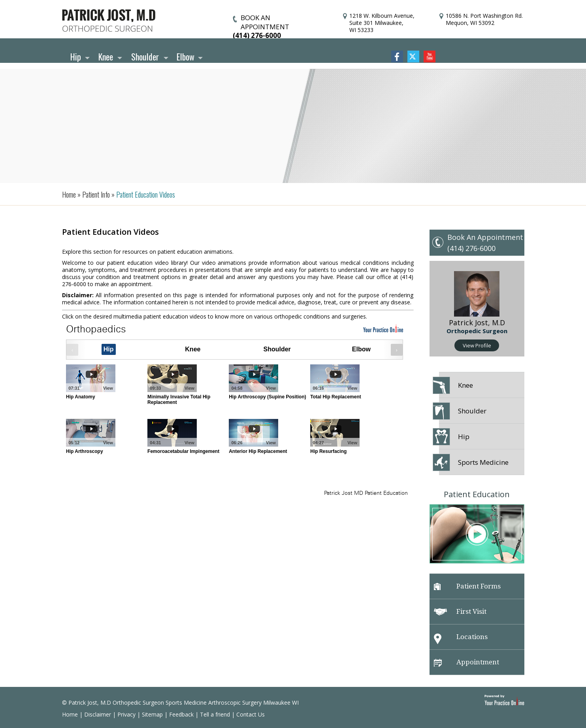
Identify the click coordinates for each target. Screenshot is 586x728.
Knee (106, 57)
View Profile (477, 345)
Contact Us (251, 714)
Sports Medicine (474, 462)
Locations (461, 638)
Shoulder (145, 57)
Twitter (413, 57)
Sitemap (152, 714)
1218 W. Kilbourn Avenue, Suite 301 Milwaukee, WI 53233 (382, 23)
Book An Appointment (485, 237)
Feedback (181, 714)
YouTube (430, 57)
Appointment (466, 662)
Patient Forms (467, 586)
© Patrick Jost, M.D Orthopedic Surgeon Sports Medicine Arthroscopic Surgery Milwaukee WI (180, 703)
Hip (76, 57)
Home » (71, 194)
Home (70, 714)
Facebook (397, 57)
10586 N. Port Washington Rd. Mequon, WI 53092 (484, 19)
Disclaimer (98, 714)
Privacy (126, 714)
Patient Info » (98, 194)
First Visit (460, 611)
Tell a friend (215, 714)
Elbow (186, 57)
